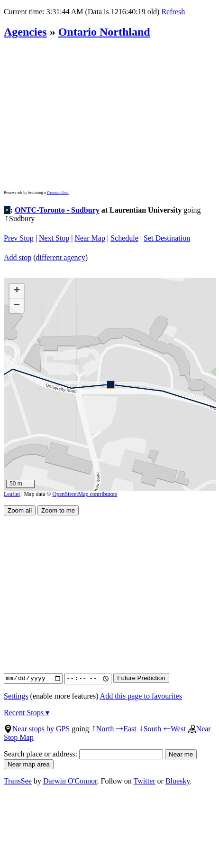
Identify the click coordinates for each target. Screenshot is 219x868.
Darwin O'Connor (70, 781)
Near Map (90, 238)
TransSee (18, 781)
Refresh (173, 12)
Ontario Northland (104, 32)
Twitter (145, 781)
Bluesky (178, 781)
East (126, 729)
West (174, 729)
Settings (16, 696)
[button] (110, 384)
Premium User (57, 192)
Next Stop (54, 238)
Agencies (25, 32)
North (102, 729)
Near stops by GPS (37, 729)
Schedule (124, 238)
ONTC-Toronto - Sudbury (57, 210)
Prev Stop (19, 238)
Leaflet (12, 494)
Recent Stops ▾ (27, 713)
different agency (61, 257)
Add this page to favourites (141, 696)
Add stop (18, 257)
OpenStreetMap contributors (85, 494)
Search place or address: (83, 754)
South (150, 729)
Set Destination (167, 238)
